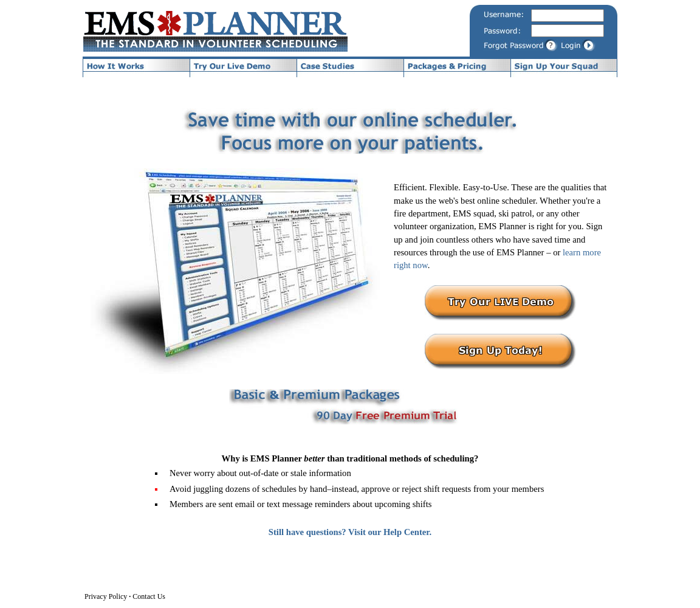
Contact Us (149, 596)
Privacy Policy (106, 596)
